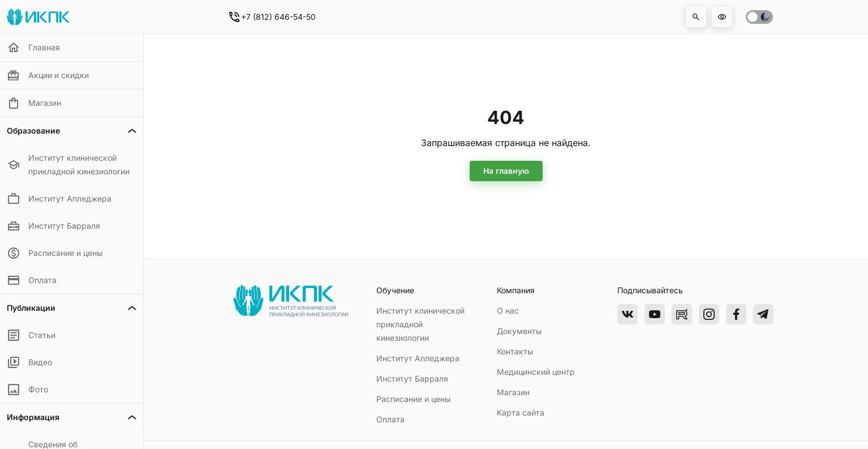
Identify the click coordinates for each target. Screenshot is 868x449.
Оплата (390, 419)
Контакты (515, 351)
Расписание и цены (413, 399)
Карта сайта (521, 412)
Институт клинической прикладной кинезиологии (420, 324)
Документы (519, 331)
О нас (508, 311)
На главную (506, 171)
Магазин (513, 392)
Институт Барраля (412, 379)
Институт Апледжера (418, 358)
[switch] (759, 17)
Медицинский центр (536, 372)
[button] (696, 17)
